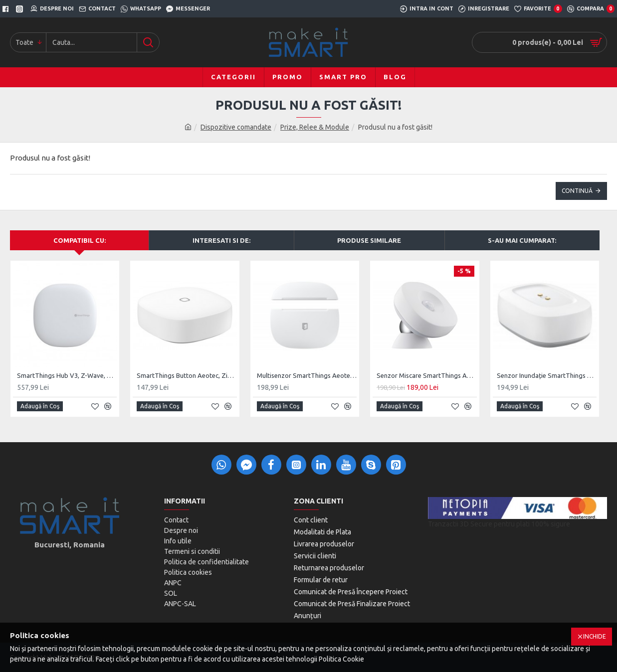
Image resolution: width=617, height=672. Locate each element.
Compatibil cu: (80, 240)
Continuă (577, 191)
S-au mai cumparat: (522, 240)
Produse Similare (369, 240)
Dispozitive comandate (236, 127)
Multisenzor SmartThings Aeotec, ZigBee (307, 375)
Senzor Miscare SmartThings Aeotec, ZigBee (426, 375)
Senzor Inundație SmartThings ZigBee (547, 375)
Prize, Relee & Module (315, 127)
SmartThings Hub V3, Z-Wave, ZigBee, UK (67, 375)
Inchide (595, 636)
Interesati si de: (221, 240)
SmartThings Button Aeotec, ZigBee (187, 375)
